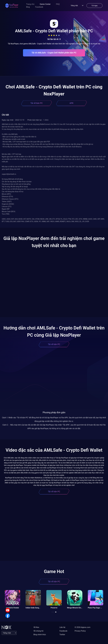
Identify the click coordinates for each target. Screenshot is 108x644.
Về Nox (36, 627)
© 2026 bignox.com (83, 627)
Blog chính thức (40, 635)
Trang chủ (30, 4)
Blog (28, 7)
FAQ (58, 4)
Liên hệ (62, 627)
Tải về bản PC (37, 103)
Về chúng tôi (38, 631)
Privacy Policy (80, 631)
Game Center (45, 4)
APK (71, 103)
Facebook (39, 7)
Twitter (62, 635)
